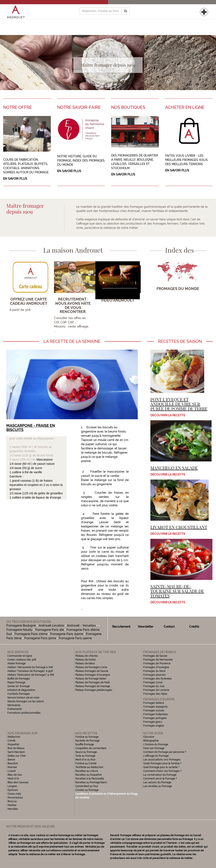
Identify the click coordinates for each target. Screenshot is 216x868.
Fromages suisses (154, 710)
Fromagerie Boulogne (21, 625)
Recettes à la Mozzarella (90, 779)
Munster (12, 767)
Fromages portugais (155, 718)
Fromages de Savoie (155, 656)
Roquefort (13, 744)
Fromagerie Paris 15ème (67, 634)
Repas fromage (16, 682)
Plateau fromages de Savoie (92, 671)
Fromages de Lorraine (156, 690)
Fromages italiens (154, 703)
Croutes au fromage (87, 790)
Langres (12, 786)
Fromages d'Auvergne (156, 667)
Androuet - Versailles (81, 625)
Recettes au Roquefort (88, 775)
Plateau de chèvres (87, 656)
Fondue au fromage (87, 737)
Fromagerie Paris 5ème (40, 638)
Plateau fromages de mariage (93, 686)
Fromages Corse (153, 682)
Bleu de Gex (15, 775)
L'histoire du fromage (156, 744)
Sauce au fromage (86, 752)
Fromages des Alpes (155, 694)
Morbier (12, 805)
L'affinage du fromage (156, 756)
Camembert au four (87, 786)
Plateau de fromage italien (91, 679)
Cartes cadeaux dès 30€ (22, 660)
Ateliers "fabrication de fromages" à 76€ (31, 675)
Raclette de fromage (87, 741)
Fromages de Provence (157, 663)
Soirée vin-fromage (19, 686)
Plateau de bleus (85, 663)
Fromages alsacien (154, 675)
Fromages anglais (154, 726)
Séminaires (14, 705)
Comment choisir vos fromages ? (162, 771)
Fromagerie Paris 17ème (31, 634)
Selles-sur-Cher (17, 756)
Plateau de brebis (86, 660)
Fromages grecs (153, 722)
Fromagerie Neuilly (19, 630)
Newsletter (146, 627)
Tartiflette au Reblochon (89, 767)
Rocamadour (15, 798)
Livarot (12, 771)
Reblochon (14, 737)
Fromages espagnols (155, 707)
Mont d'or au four (85, 760)
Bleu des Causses (18, 782)
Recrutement (121, 627)
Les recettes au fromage (158, 786)
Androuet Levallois (51, 625)
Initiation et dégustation (21, 690)
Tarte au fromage (85, 756)
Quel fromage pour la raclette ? (161, 767)
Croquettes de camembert (91, 748)
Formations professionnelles (24, 713)
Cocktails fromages (19, 694)
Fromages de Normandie (158, 660)
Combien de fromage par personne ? (165, 752)
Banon (11, 760)
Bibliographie (151, 741)
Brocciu (12, 801)
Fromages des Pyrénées (157, 679)
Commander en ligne (20, 656)
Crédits (194, 627)
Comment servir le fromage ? (160, 779)
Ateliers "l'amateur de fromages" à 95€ (30, 671)
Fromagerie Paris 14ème (75, 638)
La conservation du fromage (160, 775)
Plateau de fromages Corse (91, 667)
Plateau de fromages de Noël (92, 682)
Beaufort (13, 763)
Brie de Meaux (16, 748)
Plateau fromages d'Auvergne (93, 675)
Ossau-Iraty (15, 794)
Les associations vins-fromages (162, 760)
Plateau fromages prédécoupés (94, 690)
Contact (169, 627)
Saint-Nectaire (16, 752)
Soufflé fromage (85, 744)
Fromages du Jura (154, 686)
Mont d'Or (13, 779)
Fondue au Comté (86, 763)
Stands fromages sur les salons (26, 701)
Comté (11, 741)
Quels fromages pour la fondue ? (162, 763)
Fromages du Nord (154, 671)
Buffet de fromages (19, 679)
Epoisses (13, 790)
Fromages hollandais (156, 714)
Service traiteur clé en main (23, 698)
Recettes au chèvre (87, 771)
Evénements (15, 709)
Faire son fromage (154, 748)
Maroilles (13, 809)
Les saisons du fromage (157, 782)
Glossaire (149, 737)
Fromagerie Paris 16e (50, 630)
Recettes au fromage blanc (91, 782)
